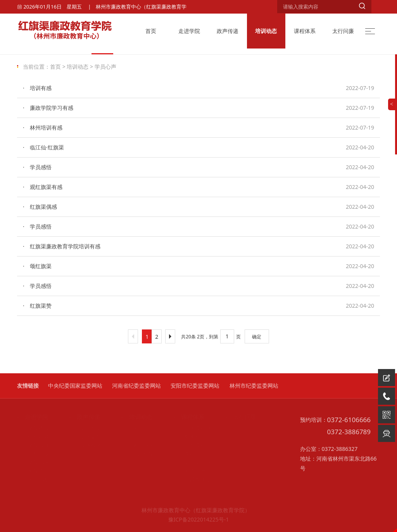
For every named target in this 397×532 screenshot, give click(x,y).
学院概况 (33, 428)
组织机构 (33, 437)
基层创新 (242, 445)
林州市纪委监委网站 (254, 386)
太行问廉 (343, 31)
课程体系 (305, 31)
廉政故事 (242, 437)
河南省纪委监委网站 (136, 386)
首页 (151, 31)
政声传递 (228, 31)
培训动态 (266, 31)
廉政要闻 (85, 437)
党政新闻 (85, 428)
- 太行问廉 (241, 417)
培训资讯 (138, 428)
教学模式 (190, 437)
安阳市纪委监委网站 (195, 386)
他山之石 (242, 454)
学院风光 (33, 463)
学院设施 (33, 445)
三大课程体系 (195, 428)
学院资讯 (33, 471)
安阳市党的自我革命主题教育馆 (38, 454)
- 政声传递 (85, 417)
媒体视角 (85, 445)
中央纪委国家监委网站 (75, 386)
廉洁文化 (242, 428)
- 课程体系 (189, 417)
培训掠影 (138, 437)
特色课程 (190, 445)
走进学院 (189, 31)
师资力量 (190, 471)
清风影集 (138, 454)
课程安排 (190, 454)
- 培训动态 (137, 417)
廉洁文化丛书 (195, 463)
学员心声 (105, 67)
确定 (257, 337)
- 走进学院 (33, 417)
